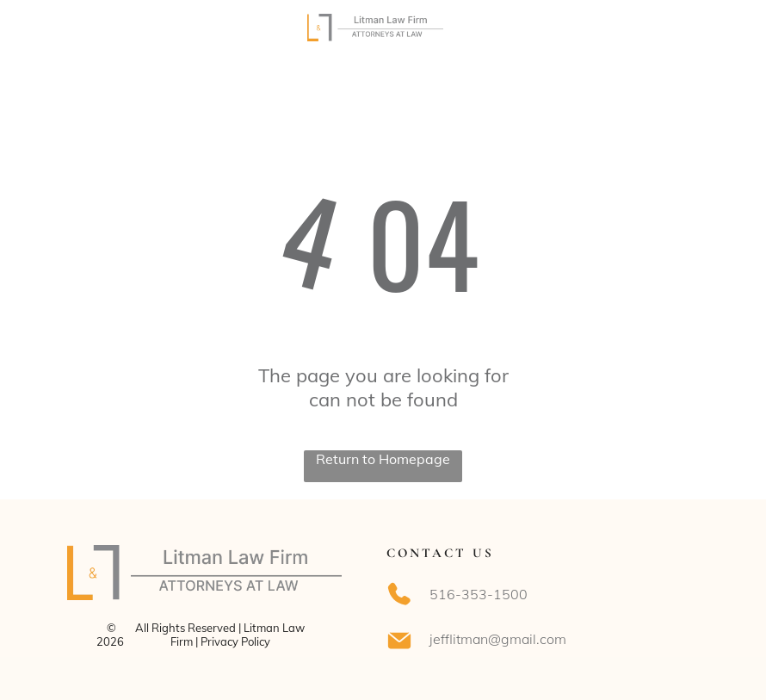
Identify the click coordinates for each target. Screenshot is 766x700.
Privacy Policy (235, 641)
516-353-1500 (479, 594)
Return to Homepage (383, 459)
